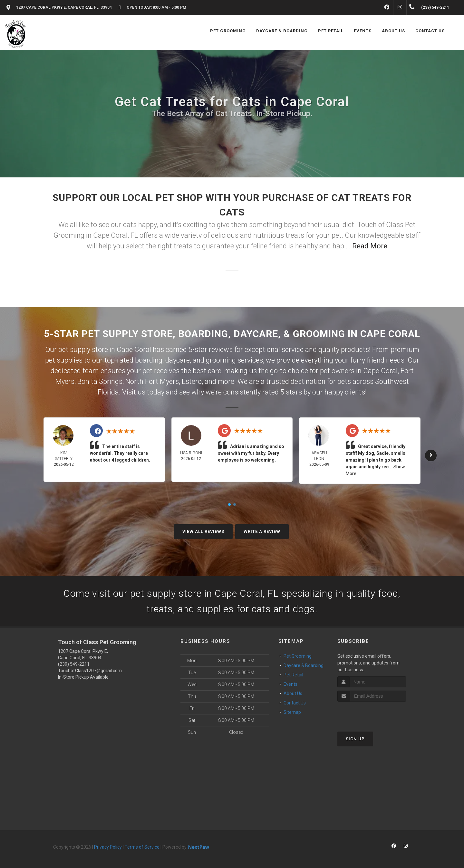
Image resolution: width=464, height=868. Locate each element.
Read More (370, 246)
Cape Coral (380, 371)
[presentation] (372, 714)
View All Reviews (203, 531)
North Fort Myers (152, 381)
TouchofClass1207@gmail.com (90, 671)
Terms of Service (142, 847)
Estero (192, 381)
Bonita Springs (100, 381)
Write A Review (262, 531)
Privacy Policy (108, 847)
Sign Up (355, 739)
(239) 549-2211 (74, 664)
